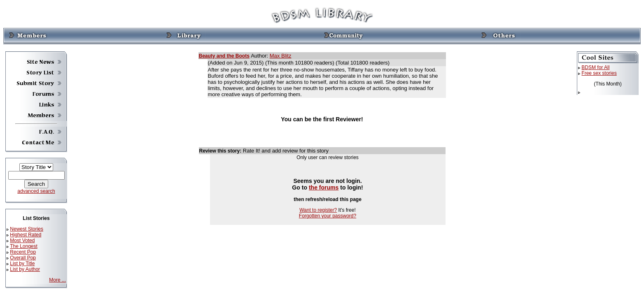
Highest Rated (26, 235)
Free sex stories (599, 73)
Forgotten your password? (328, 216)
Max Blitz (281, 56)
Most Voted (22, 240)
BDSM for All (595, 67)
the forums (324, 187)
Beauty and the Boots (224, 56)
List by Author (25, 269)
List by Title (22, 264)
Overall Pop (23, 258)
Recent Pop (23, 252)
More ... (57, 280)
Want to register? (318, 210)
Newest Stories (27, 229)
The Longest (24, 246)
